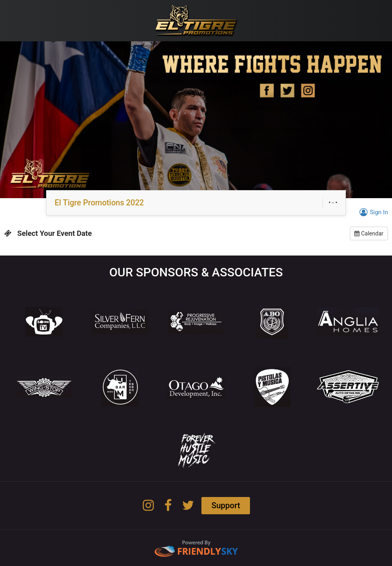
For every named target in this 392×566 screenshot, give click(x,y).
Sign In (373, 212)
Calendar (369, 233)
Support (226, 505)
